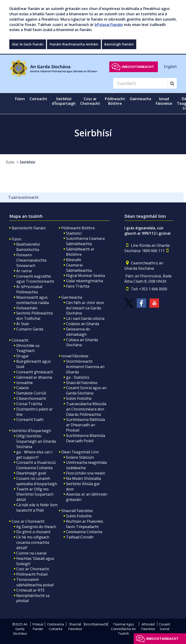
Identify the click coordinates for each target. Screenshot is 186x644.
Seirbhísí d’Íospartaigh (31, 431)
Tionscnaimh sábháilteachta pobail (35, 582)
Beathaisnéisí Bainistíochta (28, 247)
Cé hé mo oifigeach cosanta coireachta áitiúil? (33, 542)
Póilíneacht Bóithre (78, 228)
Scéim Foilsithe (79, 398)
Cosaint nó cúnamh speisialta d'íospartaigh (37, 481)
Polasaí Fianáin (38, 626)
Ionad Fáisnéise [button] (164, 101)
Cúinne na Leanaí (31, 553)
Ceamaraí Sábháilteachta (79, 268)
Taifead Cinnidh (80, 537)
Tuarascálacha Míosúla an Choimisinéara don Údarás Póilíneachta (86, 409)
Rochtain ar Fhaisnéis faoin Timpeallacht (85, 524)
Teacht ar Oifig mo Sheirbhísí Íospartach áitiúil (35, 494)
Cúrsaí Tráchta (29, 404)
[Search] (140, 83)
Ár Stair (23, 324)
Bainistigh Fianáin (119, 44)
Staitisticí (74, 233)
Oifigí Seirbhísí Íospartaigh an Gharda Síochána (36, 441)
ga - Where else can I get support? (34, 455)
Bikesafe (74, 260)
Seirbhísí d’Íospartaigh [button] (64, 101)
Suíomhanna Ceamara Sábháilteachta (85, 241)
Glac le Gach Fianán (28, 44)
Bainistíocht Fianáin (29, 228)
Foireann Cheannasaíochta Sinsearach (31, 260)
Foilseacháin (27, 308)
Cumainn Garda (30, 329)
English (170, 67)
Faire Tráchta (78, 286)
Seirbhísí (27, 162)
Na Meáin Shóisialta (83, 478)
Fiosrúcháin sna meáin (86, 473)
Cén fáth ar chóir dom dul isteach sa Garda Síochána (85, 308)
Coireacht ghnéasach (35, 372)
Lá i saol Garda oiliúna (85, 318)
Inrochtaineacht (138, 67)
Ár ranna (24, 271)
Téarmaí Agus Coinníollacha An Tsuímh (123, 629)
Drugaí (22, 356)
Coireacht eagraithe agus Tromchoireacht (35, 279)
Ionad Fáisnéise (75, 356)
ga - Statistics (78, 377)
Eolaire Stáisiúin (80, 457)
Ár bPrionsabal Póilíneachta (29, 289)
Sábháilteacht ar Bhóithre (80, 252)
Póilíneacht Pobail (32, 574)
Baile (10, 162)
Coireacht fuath (30, 420)
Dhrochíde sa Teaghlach (28, 348)
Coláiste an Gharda (83, 324)
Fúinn (17, 239)
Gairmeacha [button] (140, 99)
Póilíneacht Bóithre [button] (115, 101)
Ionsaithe (25, 383)
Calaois (23, 388)
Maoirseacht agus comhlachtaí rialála (33, 300)
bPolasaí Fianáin (109, 25)
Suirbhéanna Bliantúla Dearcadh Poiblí (86, 438)
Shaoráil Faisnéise (82, 383)
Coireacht (20, 340)
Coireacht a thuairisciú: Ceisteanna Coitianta (36, 465)
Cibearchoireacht (31, 398)
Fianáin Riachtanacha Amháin (74, 44)
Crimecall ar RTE (30, 590)
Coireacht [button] (38, 99)
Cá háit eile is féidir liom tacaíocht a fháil (37, 508)
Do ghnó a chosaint (33, 532)
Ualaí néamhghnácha (85, 281)
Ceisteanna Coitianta (84, 532)
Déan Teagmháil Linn (80, 452)
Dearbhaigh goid (31, 473)
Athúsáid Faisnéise (148, 626)
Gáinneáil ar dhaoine (34, 377)
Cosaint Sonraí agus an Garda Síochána (86, 390)
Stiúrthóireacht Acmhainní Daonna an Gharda (85, 367)
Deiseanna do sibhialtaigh (78, 332)
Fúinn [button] (20, 99)
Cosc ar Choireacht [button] (90, 101)
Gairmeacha (72, 297)
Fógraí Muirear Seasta (85, 276)
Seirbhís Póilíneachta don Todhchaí (35, 316)
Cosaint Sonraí (164, 626)
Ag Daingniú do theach (36, 527)
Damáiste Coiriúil (31, 393)
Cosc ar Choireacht (28, 521)
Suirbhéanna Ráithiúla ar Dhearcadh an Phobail (85, 425)
